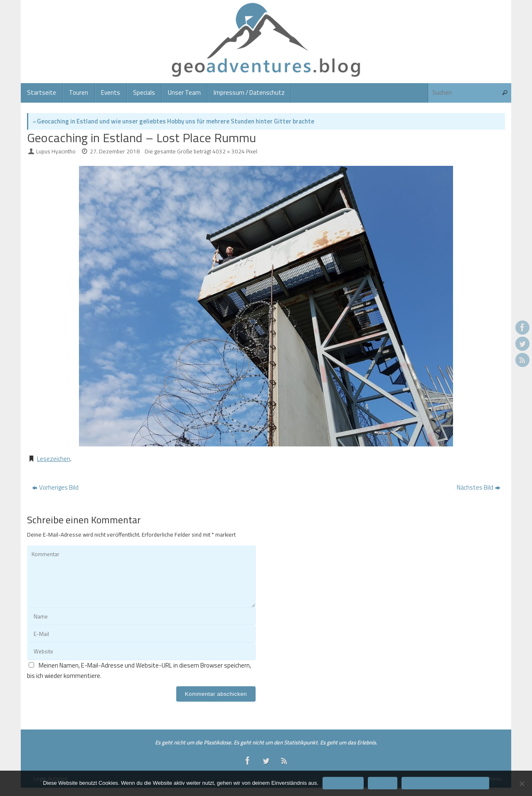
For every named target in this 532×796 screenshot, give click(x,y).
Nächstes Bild (479, 487)
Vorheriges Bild (55, 487)
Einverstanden (343, 783)
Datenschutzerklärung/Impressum (445, 783)
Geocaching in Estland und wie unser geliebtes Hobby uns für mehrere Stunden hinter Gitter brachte (173, 121)
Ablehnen (383, 783)
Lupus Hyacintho (56, 151)
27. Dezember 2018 (115, 151)
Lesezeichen (54, 459)
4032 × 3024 (229, 151)
